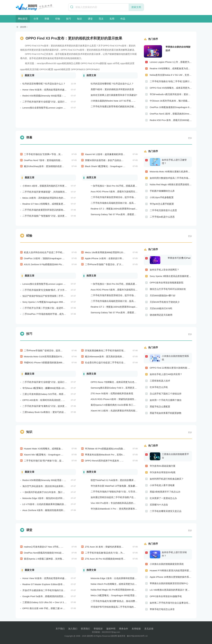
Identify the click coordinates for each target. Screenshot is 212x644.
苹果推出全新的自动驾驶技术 (178, 49)
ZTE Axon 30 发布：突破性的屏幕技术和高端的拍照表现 (113, 547)
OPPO (84, 63)
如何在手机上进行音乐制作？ (174, 554)
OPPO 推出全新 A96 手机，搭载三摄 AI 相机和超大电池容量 (53, 608)
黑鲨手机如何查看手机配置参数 (166, 413)
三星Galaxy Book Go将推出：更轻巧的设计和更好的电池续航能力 (56, 412)
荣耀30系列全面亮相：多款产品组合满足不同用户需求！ (113, 160)
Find (90, 63)
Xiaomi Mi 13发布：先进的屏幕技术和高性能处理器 (116, 411)
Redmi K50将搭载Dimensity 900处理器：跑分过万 (48, 96)
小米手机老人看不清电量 (162, 485)
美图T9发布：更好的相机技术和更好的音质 (112, 89)
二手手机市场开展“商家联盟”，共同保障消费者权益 (48, 192)
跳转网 (23, 27)
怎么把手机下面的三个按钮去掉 (166, 394)
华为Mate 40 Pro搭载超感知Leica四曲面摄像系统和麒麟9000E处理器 (120, 449)
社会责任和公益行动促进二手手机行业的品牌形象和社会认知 (115, 362)
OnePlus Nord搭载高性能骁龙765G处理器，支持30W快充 (53, 553)
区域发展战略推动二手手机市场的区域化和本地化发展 (112, 350)
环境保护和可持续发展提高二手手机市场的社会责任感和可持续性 (123, 607)
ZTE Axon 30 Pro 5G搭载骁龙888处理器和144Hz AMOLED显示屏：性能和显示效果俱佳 (129, 559)
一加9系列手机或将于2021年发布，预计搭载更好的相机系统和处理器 (57, 492)
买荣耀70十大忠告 (159, 505)
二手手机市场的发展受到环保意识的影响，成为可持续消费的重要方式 (57, 210)
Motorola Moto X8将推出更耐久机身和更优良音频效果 (171, 172)
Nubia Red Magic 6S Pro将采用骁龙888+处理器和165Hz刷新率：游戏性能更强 (130, 590)
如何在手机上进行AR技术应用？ (166, 374)
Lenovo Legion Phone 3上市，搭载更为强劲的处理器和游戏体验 (171, 62)
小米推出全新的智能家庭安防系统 (167, 564)
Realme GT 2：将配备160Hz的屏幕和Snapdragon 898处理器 (121, 209)
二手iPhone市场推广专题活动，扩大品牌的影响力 (110, 264)
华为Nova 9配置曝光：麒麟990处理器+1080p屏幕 (48, 388)
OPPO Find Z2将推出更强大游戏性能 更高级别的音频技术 (171, 368)
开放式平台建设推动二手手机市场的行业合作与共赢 (48, 590)
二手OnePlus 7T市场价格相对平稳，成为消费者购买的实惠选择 (54, 314)
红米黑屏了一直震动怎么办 (163, 498)
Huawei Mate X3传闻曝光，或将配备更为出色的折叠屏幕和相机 (56, 449)
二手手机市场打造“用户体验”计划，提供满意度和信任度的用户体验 (57, 461)
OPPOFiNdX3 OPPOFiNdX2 (85, 69)
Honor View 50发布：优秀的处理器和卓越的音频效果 (49, 90)
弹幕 (47, 19)
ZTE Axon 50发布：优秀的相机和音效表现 (112, 393)
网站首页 (23, 19)
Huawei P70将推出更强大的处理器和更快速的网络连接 (171, 570)
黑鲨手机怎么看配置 (160, 407)
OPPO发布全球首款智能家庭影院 (167, 283)
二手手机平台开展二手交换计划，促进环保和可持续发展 (51, 308)
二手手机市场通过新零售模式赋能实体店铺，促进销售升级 (120, 106)
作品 (123, 19)
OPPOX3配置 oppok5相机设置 (55, 69)
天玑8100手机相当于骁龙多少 (165, 302)
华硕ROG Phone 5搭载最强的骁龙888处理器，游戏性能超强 (54, 362)
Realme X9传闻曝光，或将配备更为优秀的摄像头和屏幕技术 (171, 68)
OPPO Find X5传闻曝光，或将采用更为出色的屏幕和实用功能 (171, 88)
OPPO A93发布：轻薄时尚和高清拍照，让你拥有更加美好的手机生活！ (58, 400)
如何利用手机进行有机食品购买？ (167, 479)
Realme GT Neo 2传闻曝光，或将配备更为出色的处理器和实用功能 (56, 204)
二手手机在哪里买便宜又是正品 (166, 511)
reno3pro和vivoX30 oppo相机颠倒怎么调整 (58, 63)
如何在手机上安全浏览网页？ (164, 270)
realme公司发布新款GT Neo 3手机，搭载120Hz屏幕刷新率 (54, 547)
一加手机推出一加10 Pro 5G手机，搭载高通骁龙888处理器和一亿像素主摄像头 (130, 186)
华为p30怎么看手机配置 (162, 204)
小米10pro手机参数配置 (162, 197)
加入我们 (73, 629)
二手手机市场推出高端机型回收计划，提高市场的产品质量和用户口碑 (126, 203)
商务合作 (124, 629)
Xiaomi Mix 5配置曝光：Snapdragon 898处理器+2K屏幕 (52, 455)
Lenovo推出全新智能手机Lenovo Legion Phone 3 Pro (49, 108)
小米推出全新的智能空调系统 (175, 358)
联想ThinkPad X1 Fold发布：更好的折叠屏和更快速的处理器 (121, 480)
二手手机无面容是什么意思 (163, 210)
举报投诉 (98, 629)
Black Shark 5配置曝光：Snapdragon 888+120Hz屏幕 (112, 166)
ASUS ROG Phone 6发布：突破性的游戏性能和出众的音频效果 (123, 399)
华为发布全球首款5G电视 (163, 472)
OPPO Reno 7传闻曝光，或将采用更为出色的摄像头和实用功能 (123, 382)
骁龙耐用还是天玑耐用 (161, 315)
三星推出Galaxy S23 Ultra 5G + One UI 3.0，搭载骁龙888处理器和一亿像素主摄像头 (65, 602)
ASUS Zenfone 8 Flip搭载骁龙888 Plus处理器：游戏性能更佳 (55, 264)
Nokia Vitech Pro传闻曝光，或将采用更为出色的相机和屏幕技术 (123, 584)
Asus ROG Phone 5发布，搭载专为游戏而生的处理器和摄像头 (122, 192)
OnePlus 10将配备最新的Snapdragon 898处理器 (171, 107)
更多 (190, 138)
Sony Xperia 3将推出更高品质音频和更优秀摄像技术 (171, 276)
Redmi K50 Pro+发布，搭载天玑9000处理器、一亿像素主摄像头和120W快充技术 (171, 120)
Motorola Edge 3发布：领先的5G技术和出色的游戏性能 (50, 498)
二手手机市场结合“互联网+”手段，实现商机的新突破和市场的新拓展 (58, 154)
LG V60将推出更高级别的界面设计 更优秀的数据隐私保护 (171, 590)
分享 (36, 19)
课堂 (90, 19)
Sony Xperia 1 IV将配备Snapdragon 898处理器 (46, 302)
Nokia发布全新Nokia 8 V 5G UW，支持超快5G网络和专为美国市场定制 (171, 75)
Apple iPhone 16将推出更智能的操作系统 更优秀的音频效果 (171, 577)
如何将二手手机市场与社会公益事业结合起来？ (171, 603)
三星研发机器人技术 (160, 381)
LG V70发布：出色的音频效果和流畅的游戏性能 (47, 504)
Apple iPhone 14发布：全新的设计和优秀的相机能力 (111, 258)
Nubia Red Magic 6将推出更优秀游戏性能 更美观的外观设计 (171, 184)
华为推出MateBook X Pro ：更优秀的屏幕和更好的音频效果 (121, 509)
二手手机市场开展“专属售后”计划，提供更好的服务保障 (50, 406)
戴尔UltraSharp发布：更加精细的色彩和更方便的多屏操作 (53, 166)
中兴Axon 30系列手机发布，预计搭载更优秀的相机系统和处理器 (171, 101)
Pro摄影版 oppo (104, 63)
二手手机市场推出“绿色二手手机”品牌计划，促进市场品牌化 (171, 81)
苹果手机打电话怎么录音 (162, 609)
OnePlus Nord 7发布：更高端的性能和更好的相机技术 (51, 160)
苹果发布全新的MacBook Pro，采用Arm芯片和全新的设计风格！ (118, 455)
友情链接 (136, 629)
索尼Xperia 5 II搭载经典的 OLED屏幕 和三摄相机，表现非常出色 (123, 405)
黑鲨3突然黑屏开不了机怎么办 (165, 492)
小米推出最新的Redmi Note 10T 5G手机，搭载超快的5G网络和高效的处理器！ (130, 101)
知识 (79, 19)
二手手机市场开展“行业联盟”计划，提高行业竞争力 (48, 102)
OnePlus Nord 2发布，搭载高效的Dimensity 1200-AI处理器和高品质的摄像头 (171, 114)
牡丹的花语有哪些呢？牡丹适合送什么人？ (44, 84)
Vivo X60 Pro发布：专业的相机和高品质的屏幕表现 (116, 503)
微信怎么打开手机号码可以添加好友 (168, 289)
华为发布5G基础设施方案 (163, 466)
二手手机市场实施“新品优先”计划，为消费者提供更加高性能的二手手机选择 (123, 553)
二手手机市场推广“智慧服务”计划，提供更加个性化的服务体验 (54, 216)
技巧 (69, 19)
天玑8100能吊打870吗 (161, 308)
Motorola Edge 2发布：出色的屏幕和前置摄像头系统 (117, 578)
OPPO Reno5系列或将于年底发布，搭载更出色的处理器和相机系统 (119, 461)
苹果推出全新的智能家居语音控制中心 (169, 583)
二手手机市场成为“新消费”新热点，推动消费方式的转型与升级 (122, 601)
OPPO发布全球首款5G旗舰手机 (166, 596)
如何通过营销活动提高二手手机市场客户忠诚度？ (116, 497)
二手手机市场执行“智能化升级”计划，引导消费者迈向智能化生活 (123, 492)
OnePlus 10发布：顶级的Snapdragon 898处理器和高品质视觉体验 (57, 258)
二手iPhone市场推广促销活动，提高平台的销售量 (49, 350)
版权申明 (111, 629)
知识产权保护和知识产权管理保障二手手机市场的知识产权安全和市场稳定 (60, 296)
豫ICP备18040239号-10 (137, 636)
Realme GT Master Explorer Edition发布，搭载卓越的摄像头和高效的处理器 (61, 584)
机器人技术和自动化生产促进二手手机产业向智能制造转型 (53, 252)
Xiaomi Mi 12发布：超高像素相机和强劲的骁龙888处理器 (114, 154)
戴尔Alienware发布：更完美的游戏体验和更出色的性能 (113, 356)
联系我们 (85, 629)
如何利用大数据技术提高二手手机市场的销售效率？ (171, 178)
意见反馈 (149, 629)
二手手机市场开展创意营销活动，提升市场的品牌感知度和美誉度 (123, 197)
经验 (58, 19)
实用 (112, 19)
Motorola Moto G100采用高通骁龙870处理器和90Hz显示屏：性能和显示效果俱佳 (65, 356)
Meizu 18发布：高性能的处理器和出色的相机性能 (47, 198)
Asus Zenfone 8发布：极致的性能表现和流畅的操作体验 (51, 510)
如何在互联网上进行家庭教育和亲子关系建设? (114, 95)
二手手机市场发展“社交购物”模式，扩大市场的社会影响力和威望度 (56, 290)
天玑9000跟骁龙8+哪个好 (163, 295)
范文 (101, 19)
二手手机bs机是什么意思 (162, 217)
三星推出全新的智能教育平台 (175, 456)
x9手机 (116, 63)
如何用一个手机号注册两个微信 (166, 400)
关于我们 (60, 629)
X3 (94, 63)
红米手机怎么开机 (159, 387)
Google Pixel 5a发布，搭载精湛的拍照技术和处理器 (49, 596)
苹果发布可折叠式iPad (179, 258)
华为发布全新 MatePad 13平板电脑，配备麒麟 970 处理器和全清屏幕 (126, 486)
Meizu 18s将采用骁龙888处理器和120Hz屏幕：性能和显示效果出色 (119, 252)
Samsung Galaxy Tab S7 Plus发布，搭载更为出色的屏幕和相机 (123, 214)
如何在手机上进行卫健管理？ (174, 162)
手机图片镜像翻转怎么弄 (162, 191)
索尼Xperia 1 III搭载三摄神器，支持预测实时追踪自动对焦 (53, 559)
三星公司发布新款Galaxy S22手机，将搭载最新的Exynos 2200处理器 (57, 394)
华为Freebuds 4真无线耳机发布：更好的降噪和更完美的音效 (171, 94)
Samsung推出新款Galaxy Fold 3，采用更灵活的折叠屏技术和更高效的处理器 (130, 388)
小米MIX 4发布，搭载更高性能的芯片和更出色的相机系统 (51, 186)
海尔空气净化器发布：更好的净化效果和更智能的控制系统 (52, 486)
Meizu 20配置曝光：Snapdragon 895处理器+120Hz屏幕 (119, 595)
